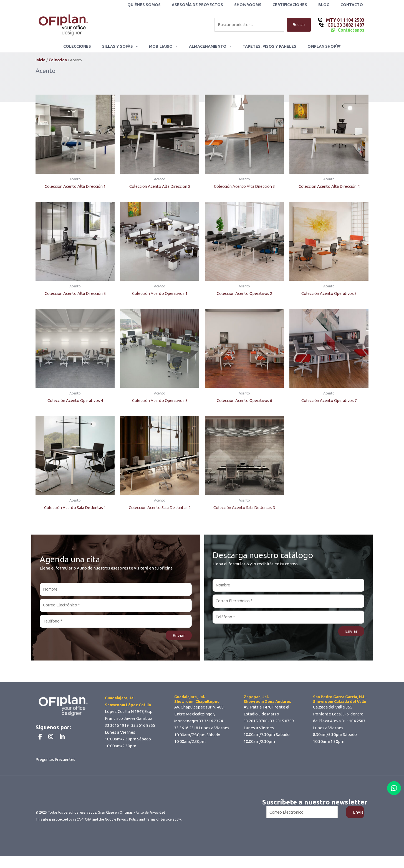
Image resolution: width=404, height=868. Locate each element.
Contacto (353, 5)
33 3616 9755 (143, 727)
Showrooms (259, 5)
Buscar (299, 25)
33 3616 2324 (211, 723)
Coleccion (58, 60)
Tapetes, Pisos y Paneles (264, 46)
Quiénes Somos (162, 5)
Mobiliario (165, 46)
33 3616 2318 (186, 730)
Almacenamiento (209, 46)
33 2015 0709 (282, 723)
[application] (140, 46)
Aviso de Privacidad (151, 824)
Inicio (41, 60)
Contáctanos (351, 30)
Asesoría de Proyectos (212, 5)
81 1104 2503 (353, 723)
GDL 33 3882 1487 (345, 25)
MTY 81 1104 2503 (345, 20)
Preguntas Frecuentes (57, 771)
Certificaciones (298, 5)
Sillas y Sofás (125, 46)
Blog (329, 5)
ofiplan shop (316, 46)
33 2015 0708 (256, 723)
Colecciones (85, 46)
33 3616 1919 (117, 727)
